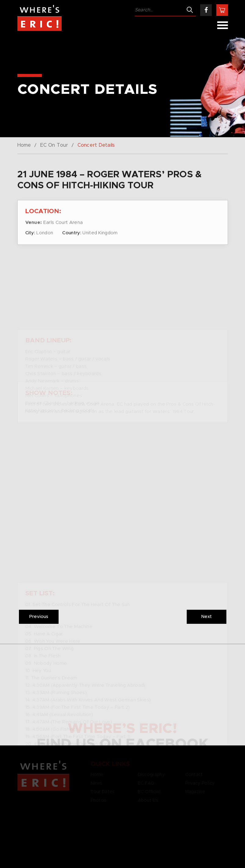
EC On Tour (54, 145)
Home (24, 145)
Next (206, 617)
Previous (39, 617)
